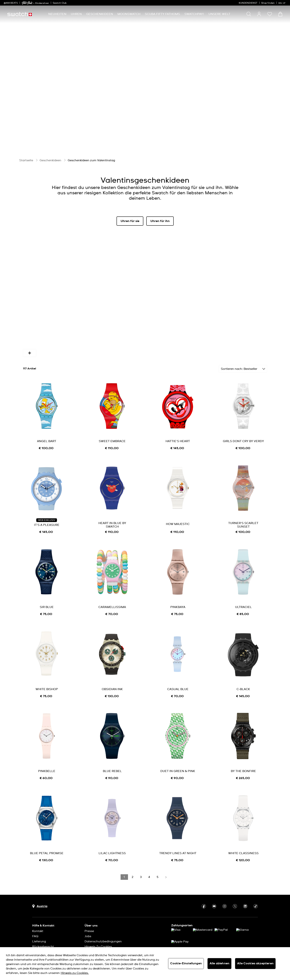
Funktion (229, 339)
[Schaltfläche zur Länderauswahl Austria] (40, 892)
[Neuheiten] (57, 14)
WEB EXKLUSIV (47, 506)
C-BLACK (243, 675)
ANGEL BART (47, 427)
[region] (145, 964)
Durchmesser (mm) (127, 339)
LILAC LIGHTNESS (112, 839)
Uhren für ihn (160, 221)
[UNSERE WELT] (219, 14)
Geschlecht (69, 339)
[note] (47, 434)
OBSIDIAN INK (112, 675)
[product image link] (47, 392)
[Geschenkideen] (100, 14)
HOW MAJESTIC (178, 510)
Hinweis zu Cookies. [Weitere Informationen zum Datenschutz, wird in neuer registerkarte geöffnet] (75, 973)
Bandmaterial (200, 339)
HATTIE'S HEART (178, 427)
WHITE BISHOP (47, 675)
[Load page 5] (158, 863)
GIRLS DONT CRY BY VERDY (243, 427)
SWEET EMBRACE (112, 427)
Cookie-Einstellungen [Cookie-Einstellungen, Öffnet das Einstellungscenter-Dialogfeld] (186, 963)
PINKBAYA (178, 593)
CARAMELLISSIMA (112, 593)
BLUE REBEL (112, 757)
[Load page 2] (133, 863)
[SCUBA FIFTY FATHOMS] (162, 14)
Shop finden (268, 3)
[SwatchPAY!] (194, 14)
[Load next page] (166, 863)
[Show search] (249, 14)
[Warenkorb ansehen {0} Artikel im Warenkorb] (280, 14)
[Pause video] (264, 138)
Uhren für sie (130, 221)
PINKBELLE (47, 757)
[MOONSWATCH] (129, 14)
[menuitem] (57, 14)
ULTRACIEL (243, 593)
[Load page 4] (149, 863)
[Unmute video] (274, 138)
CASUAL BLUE (178, 675)
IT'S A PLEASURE (47, 511)
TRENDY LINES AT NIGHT (178, 839)
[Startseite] (20, 14)
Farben (95, 339)
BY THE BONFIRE (243, 757)
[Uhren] (76, 14)
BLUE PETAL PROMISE (47, 839)
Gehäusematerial (165, 339)
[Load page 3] (141, 863)
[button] (270, 14)
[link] (27, 3)
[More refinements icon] (249, 339)
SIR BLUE (47, 593)
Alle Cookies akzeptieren (255, 963)
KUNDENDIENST (248, 3)
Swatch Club (60, 3)
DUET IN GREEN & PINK (178, 757)
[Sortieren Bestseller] (243, 354)
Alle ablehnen (219, 963)
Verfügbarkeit (38, 339)
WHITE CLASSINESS (243, 839)
